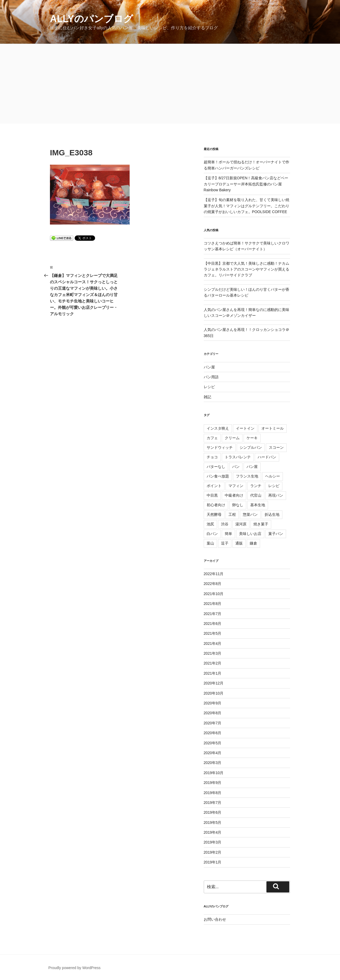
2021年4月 (213, 643)
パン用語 (211, 377)
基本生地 (258, 505)
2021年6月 (213, 624)
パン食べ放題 (218, 476)
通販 (239, 543)
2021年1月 (213, 673)
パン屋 (209, 367)
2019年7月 (213, 803)
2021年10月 (214, 594)
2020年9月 (213, 703)
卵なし (238, 505)
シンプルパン (251, 447)
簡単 (228, 534)
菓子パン (276, 534)
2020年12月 (214, 683)
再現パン (276, 495)
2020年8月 (213, 713)
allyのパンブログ (92, 19)
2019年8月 (213, 793)
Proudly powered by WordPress (75, 968)
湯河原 (241, 524)
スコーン (276, 447)
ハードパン (267, 457)
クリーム (232, 438)
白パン (212, 534)
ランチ (256, 486)
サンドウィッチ (220, 447)
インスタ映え (218, 428)
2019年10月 (214, 773)
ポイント (214, 486)
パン (236, 467)
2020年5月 (213, 743)
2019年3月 (213, 842)
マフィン (236, 486)
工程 (232, 514)
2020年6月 (213, 733)
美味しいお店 (250, 534)
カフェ (212, 438)
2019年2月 (213, 852)
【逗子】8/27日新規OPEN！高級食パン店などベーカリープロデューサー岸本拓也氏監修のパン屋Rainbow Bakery (246, 184)
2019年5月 (213, 823)
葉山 (210, 543)
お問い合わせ (215, 919)
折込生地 (272, 514)
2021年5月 (213, 633)
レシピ (209, 387)
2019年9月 (213, 783)
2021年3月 (213, 653)
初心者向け (216, 505)
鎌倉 (253, 543)
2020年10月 (214, 693)
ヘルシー (273, 476)
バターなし (216, 467)
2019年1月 (213, 862)
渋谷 (225, 524)
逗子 (225, 543)
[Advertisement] (170, 84)
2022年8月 (213, 584)
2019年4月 (213, 832)
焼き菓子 (261, 524)
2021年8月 (213, 604)
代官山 (256, 495)
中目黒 (212, 495)
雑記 (207, 397)
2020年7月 (213, 723)
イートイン (245, 428)
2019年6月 (213, 812)
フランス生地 (247, 476)
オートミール (273, 428)
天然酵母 (214, 514)
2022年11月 (214, 574)
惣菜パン (250, 514)
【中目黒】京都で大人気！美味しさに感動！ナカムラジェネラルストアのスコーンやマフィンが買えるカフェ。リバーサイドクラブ (246, 269)
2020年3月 (213, 763)
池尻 (210, 524)
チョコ (212, 457)
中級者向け (234, 495)
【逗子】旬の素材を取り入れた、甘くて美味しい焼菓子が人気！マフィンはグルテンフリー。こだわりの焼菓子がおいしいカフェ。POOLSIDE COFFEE (246, 206)
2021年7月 (213, 614)
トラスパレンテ (238, 457)
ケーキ (252, 438)
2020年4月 (213, 753)
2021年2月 (213, 663)
